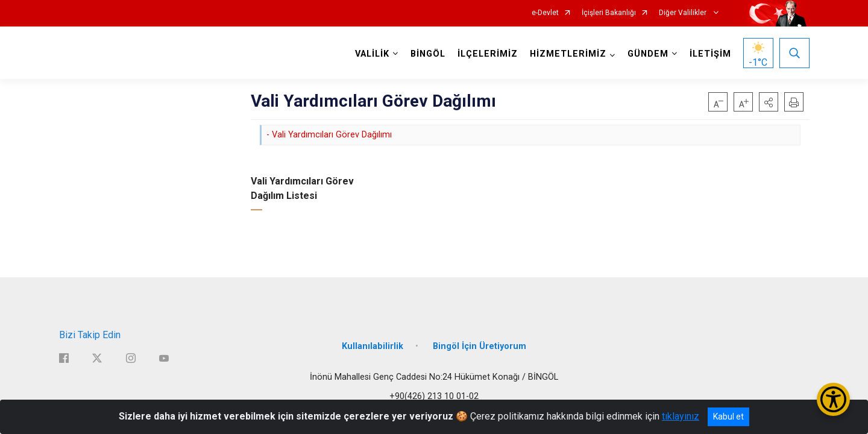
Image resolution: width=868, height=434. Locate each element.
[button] (769, 102)
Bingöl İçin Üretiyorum (480, 345)
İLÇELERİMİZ (488, 54)
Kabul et (728, 417)
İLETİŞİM (710, 54)
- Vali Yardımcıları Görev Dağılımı (329, 135)
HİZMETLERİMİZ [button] (568, 54)
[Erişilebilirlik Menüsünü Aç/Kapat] (833, 399)
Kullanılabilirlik (373, 345)
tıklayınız (681, 416)
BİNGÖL (428, 54)
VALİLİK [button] (372, 54)
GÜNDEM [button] (648, 54)
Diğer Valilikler (684, 13)
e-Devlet (545, 13)
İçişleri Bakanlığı (609, 13)
